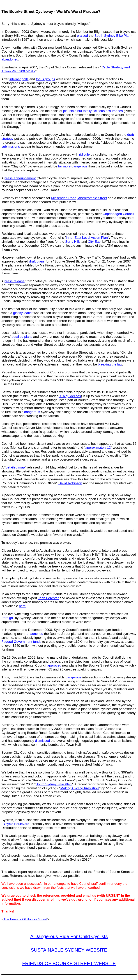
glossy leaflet (23, 313)
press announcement (20, 178)
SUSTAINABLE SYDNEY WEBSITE (69, 950)
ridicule (84, 154)
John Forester (48, 598)
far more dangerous (73, 166)
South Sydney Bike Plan (112, 36)
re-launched (34, 634)
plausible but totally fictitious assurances (93, 111)
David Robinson (70, 483)
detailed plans (22, 337)
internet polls (19, 79)
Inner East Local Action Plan (87, 238)
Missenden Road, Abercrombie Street (79, 198)
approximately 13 (98, 448)
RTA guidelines (70, 396)
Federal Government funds (21, 642)
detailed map (15, 467)
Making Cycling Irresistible (80, 788)
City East (95, 242)
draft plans (37, 261)
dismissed (42, 741)
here (22, 606)
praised (82, 36)
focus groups (46, 79)
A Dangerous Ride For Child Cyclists (69, 936)
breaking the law (110, 364)
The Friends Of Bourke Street (25, 919)
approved (54, 665)
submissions (11, 146)
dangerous (32, 412)
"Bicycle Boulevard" (16, 824)
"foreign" (8, 618)
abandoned (10, 59)
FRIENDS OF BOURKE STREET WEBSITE (69, 963)
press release (15, 281)
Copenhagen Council (118, 214)
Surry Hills (73, 242)
